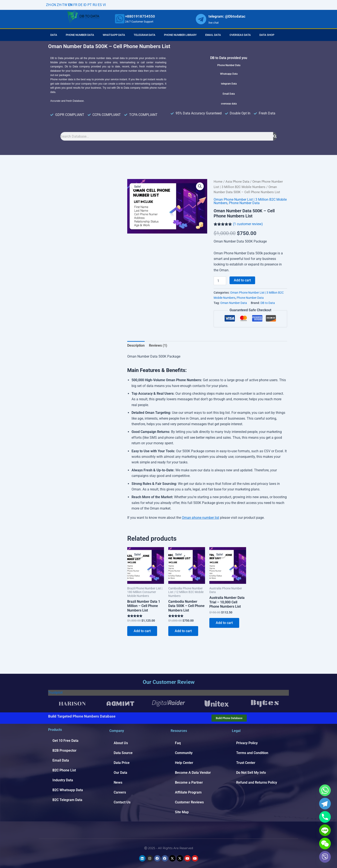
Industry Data (63, 780)
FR (75, 5)
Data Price (122, 763)
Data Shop (267, 35)
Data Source (123, 753)
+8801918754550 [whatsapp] (140, 16)
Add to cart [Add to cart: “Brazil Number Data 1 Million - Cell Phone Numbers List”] (142, 631)
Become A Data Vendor (193, 773)
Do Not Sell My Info (251, 773)
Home (218, 182)
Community (184, 753)
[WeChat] (325, 844)
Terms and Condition (252, 753)
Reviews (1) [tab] (158, 345)
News (118, 782)
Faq (178, 743)
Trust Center (246, 763)
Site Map (182, 812)
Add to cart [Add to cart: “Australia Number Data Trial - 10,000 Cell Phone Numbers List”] (224, 623)
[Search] (275, 136)
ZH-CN (51, 5)
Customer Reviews (189, 802)
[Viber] (325, 857)
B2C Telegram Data (67, 800)
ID (85, 5)
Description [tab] (136, 345)
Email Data (213, 35)
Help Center (184, 763)
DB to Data (268, 303)
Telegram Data (145, 35)
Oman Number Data (234, 303)
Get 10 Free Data (65, 741)
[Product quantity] (220, 281)
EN (70, 5)
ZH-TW (62, 5)
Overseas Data (240, 35)
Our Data (120, 773)
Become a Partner (189, 782)
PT (90, 5)
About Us (121, 743)
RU (95, 5)
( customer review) (248, 224)
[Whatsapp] (325, 790)
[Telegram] (325, 804)
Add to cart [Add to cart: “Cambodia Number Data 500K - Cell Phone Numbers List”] (183, 631)
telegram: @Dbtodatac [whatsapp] (227, 16)
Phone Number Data (80, 35)
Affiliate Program (188, 792)
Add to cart (242, 280)
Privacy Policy (247, 743)
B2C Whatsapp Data (68, 790)
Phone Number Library (180, 35)
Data (54, 35)
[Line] (325, 830)
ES (100, 5)
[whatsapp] (120, 19)
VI (104, 5)
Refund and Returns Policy (257, 782)
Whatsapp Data (114, 35)
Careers (120, 792)
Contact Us (122, 802)
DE (80, 5)
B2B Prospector (64, 750)
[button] (200, 186)
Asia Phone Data (237, 182)
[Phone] (325, 817)
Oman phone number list (201, 518)
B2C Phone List (64, 770)
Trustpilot (55, 693)
